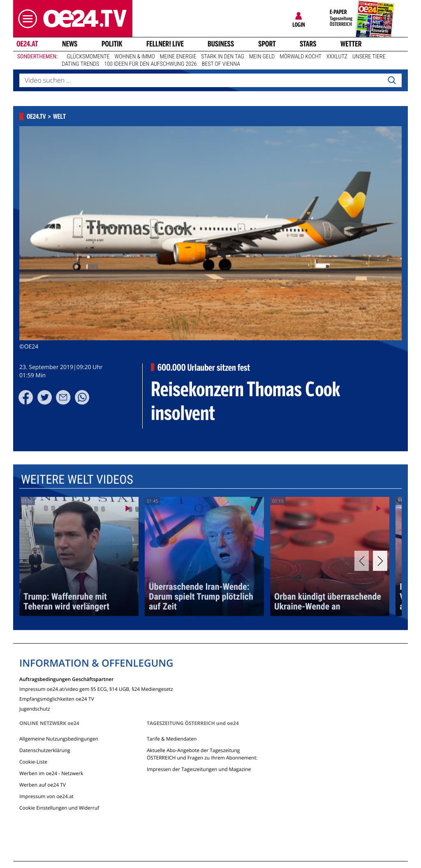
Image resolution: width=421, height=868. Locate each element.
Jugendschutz (35, 708)
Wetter (351, 44)
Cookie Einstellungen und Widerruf (59, 808)
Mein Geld (262, 57)
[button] (25, 19)
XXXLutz (337, 57)
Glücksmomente (88, 57)
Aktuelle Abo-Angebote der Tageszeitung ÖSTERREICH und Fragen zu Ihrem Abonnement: (202, 754)
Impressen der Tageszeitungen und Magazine (199, 769)
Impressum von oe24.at (46, 796)
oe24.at (27, 44)
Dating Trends (80, 64)
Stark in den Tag (223, 57)
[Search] (392, 81)
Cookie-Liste (33, 762)
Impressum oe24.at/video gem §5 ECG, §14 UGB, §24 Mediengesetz (96, 689)
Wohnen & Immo (134, 57)
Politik (112, 44)
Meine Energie (178, 57)
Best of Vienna (221, 64)
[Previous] (362, 561)
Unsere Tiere (369, 57)
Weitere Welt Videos (77, 480)
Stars (308, 44)
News (70, 44)
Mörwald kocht (301, 57)
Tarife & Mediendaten (172, 739)
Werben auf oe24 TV (43, 785)
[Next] (380, 561)
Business (221, 44)
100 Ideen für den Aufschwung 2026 (150, 64)
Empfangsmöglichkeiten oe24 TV (57, 698)
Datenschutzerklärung (45, 750)
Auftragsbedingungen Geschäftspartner (66, 679)
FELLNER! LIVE (165, 44)
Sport (267, 44)
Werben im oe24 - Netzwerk (51, 773)
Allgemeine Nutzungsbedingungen (59, 739)
